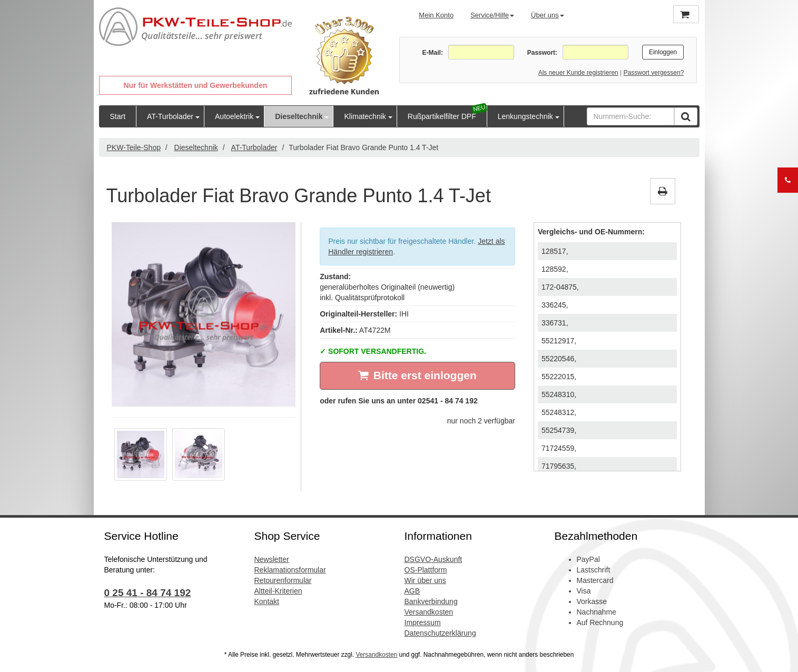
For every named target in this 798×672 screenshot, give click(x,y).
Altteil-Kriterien (278, 591)
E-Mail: (433, 53)
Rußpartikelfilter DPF (442, 116)
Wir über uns (425, 580)
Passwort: (542, 53)
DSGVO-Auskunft (434, 559)
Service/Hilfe (492, 15)
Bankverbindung (431, 601)
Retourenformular (283, 580)
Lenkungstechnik (525, 116)
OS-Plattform (426, 570)
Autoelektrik (234, 116)
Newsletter (272, 559)
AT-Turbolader (170, 116)
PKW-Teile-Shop (134, 147)
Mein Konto (436, 15)
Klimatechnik (365, 116)
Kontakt (267, 601)
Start (118, 116)
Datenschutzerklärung (440, 633)
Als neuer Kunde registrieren (578, 73)
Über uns (548, 15)
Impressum (423, 622)
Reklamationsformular (290, 570)
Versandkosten (429, 612)
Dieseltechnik (299, 116)
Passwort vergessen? (654, 73)
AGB (412, 591)
